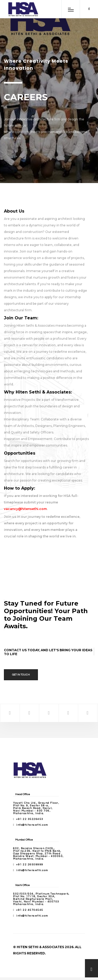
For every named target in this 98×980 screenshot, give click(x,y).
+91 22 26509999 (30, 865)
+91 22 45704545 (30, 910)
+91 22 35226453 (30, 819)
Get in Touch (21, 675)
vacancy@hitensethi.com (25, 509)
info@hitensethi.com (32, 825)
